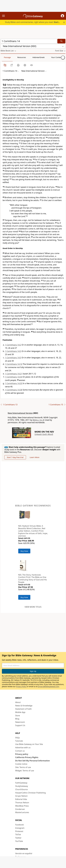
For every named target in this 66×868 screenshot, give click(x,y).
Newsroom (20, 722)
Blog (17, 719)
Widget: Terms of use (25, 771)
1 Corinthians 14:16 (14, 364)
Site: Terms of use (23, 767)
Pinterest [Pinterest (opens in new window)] (19, 831)
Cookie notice (21, 764)
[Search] (61, 41)
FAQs (18, 738)
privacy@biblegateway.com (48, 686)
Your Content (57, 57)
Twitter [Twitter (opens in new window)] (18, 838)
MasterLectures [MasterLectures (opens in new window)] (22, 812)
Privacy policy (22, 754)
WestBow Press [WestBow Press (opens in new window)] (22, 806)
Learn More (35, 457)
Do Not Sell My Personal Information (33, 761)
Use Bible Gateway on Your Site (29, 744)
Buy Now (24, 551)
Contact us (20, 751)
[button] (62, 16)
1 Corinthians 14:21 (14, 374)
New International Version (20, 413)
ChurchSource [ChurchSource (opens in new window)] (22, 789)
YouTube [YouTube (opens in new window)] (19, 841)
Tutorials (19, 741)
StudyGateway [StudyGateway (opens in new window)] (22, 786)
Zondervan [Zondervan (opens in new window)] (20, 809)
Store (18, 716)
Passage (7, 57)
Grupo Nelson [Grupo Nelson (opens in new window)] (21, 796)
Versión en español (24, 853)
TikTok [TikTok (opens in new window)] (18, 835)
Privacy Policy (21, 686)
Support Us (20, 725)
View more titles (33, 607)
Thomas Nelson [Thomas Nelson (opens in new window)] (22, 803)
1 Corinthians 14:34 (14, 377)
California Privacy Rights (27, 757)
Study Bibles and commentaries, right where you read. (34, 22)
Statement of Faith (24, 709)
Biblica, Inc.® (39, 420)
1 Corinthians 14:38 (14, 390)
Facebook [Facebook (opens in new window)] (20, 825)
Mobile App (20, 712)
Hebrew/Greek (39, 57)
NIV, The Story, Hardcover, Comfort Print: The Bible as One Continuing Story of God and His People (33, 578)
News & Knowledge (24, 706)
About (18, 702)
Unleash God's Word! (44, 434)
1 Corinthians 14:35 (14, 383)
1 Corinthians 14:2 (13, 345)
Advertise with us (23, 748)
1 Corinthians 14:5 (13, 351)
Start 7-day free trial (15, 457)
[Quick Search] (29, 41)
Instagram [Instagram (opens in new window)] (20, 828)
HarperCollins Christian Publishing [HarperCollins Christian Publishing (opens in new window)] (31, 793)
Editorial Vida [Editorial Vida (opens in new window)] (21, 799)
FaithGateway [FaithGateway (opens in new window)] (21, 783)
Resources (22, 57)
